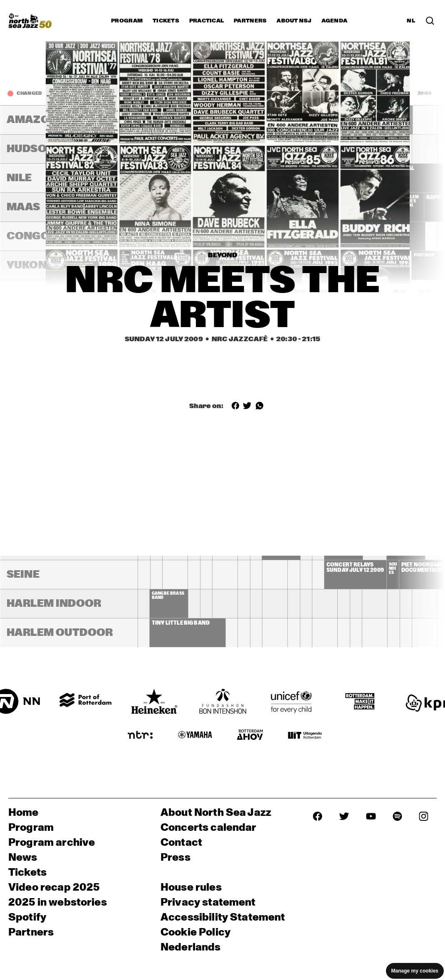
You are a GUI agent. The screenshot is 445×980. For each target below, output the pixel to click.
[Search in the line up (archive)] (430, 21)
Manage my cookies (415, 971)
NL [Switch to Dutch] (411, 21)
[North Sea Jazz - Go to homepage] (30, 21)
